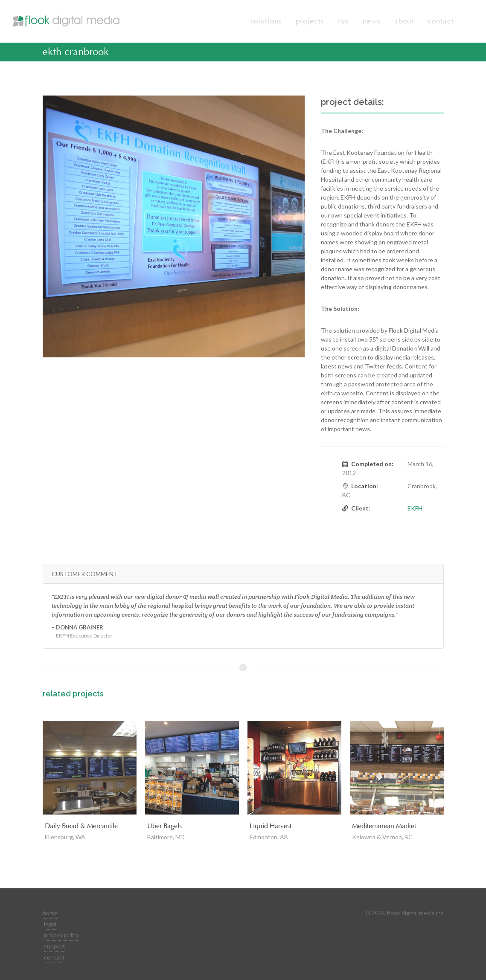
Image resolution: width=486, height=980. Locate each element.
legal (50, 924)
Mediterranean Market (384, 826)
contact (54, 957)
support (55, 946)
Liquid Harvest (271, 826)
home (50, 913)
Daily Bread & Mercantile (81, 826)
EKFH (415, 508)
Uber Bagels (164, 826)
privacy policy (62, 935)
